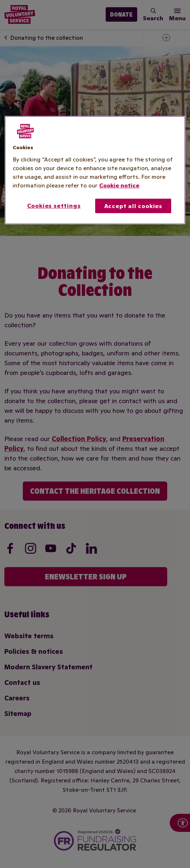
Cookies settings (54, 206)
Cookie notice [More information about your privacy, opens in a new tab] (119, 185)
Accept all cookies (133, 206)
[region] (95, 170)
